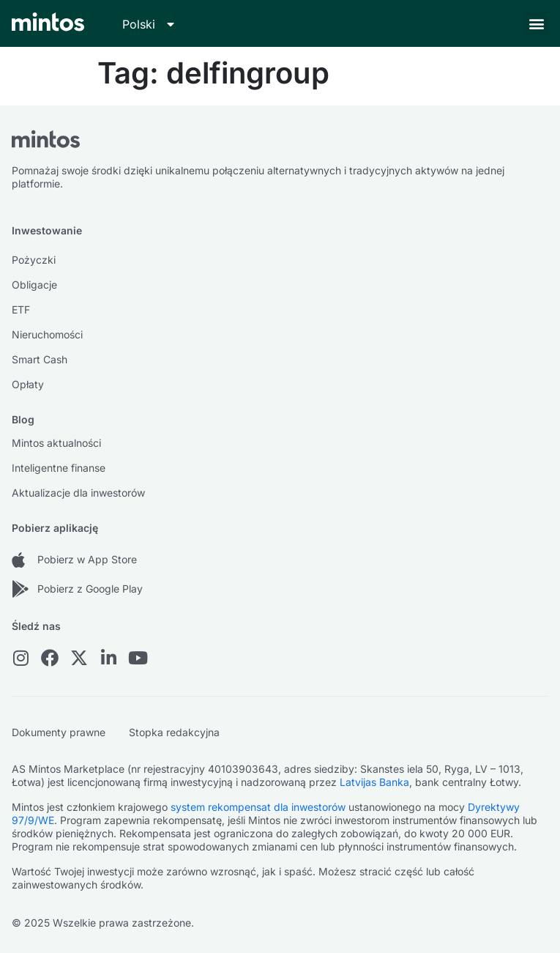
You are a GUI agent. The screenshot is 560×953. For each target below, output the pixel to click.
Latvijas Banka (374, 782)
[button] (536, 24)
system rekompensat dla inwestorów (258, 807)
